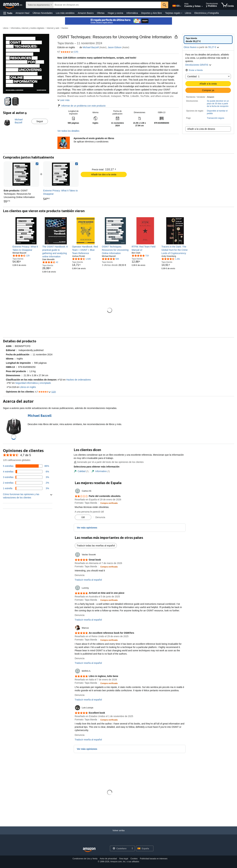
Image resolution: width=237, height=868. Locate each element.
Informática (132, 13)
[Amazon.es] (13, 5)
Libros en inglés (28, 387)
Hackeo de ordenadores (78, 380)
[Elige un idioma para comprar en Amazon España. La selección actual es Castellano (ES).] (176, 5)
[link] (61, 174)
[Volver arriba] (118, 834)
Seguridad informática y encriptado (33, 383)
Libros (188, 13)
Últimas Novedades (43, 13)
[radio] (208, 40)
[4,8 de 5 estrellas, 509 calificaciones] (110, 259)
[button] (8, 13)
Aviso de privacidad (108, 859)
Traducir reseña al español (88, 580)
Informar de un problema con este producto (82, 106)
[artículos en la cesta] (227, 5)
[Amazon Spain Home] (89, 850)
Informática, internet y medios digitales (28, 28)
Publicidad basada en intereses (154, 859)
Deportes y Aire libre (151, 13)
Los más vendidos (65, 13)
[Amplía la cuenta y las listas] (202, 6)
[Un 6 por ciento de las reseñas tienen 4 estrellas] (26, 472)
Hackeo (65, 28)
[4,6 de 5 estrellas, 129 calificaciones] (21, 256)
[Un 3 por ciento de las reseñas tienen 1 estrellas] (26, 488)
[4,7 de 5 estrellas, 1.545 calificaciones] (81, 259)
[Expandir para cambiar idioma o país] (181, 6)
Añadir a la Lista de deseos (201, 129)
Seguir (40, 121)
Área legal (124, 859)
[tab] (81, 471)
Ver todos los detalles (68, 131)
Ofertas (101, 13)
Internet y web (53, 28)
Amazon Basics (86, 13)
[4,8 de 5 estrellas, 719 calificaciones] (140, 256)
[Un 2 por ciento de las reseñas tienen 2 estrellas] (26, 483)
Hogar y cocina (115, 13)
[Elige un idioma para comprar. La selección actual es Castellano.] (120, 848)
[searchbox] (107, 5)
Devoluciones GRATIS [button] (198, 65)
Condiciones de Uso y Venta (85, 859)
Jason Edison (115, 47)
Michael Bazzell (91, 47)
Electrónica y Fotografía (207, 13)
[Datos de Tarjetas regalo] (182, 13)
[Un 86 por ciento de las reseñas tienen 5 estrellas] (26, 466)
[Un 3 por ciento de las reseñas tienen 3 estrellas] (26, 477)
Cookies (134, 859)
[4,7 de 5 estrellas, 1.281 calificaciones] (171, 259)
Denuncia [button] (100, 517)
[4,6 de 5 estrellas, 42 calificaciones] (50, 262)
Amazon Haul (22, 13)
